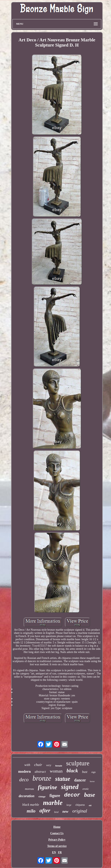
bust (85, 772)
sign (94, 772)
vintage (42, 797)
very (49, 765)
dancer (80, 780)
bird (56, 812)
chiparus (80, 805)
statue (63, 779)
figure (55, 796)
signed (70, 787)
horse (92, 781)
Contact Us (57, 833)
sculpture (78, 763)
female (59, 766)
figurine (48, 787)
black (72, 771)
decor (72, 795)
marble (53, 803)
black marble (31, 805)
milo (31, 811)
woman (56, 771)
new (65, 811)
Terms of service (57, 846)
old (90, 805)
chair (38, 765)
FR (60, 852)
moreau (29, 789)
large (69, 805)
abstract (40, 772)
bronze (42, 778)
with (27, 765)
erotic (86, 789)
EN (54, 852)
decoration (27, 796)
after (45, 810)
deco (24, 780)
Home (57, 827)
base (90, 795)
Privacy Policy (57, 840)
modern (25, 771)
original (80, 811)
